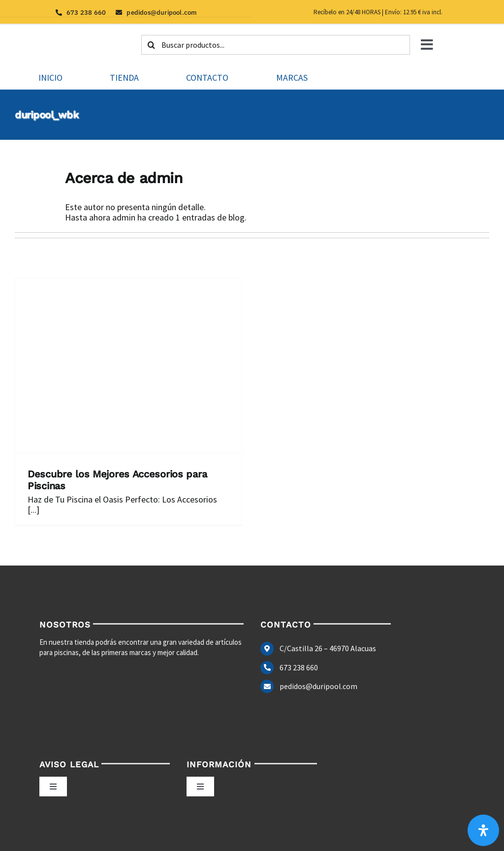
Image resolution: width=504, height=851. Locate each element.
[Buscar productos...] (276, 45)
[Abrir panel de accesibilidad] (483, 830)
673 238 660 (299, 667)
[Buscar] (151, 45)
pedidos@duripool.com (318, 686)
